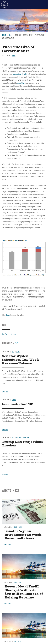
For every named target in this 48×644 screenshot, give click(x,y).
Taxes (21, 527)
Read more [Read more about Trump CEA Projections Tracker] (5, 474)
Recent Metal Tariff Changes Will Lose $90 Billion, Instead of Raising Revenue (24, 592)
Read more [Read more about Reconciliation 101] (5, 430)
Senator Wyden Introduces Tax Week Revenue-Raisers (23, 535)
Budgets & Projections (23, 438)
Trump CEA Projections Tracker (23, 444)
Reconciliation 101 (18, 404)
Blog (13, 438)
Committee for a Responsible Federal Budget (4, 4)
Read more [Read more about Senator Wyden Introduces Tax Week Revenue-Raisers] (5, 392)
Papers (14, 400)
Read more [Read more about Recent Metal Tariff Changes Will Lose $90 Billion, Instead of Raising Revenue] (8, 603)
